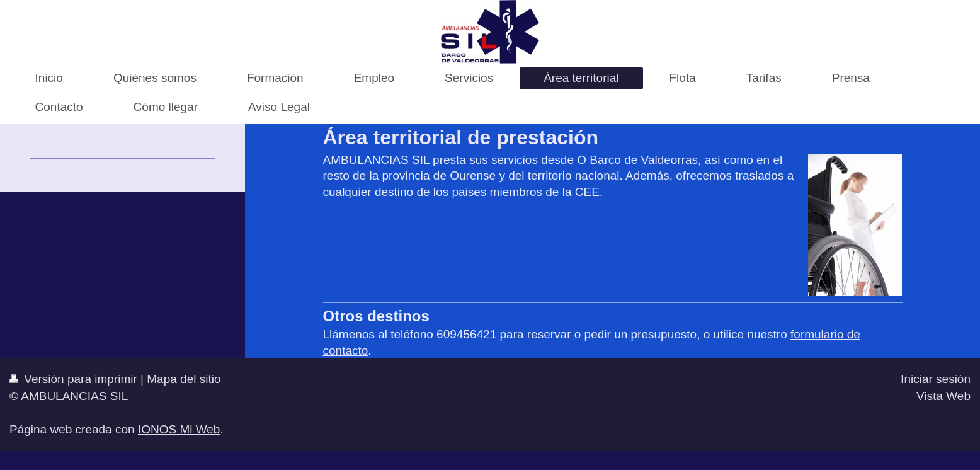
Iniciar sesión (936, 379)
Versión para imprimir (75, 379)
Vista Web (943, 396)
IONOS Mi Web (179, 429)
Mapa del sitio (184, 379)
